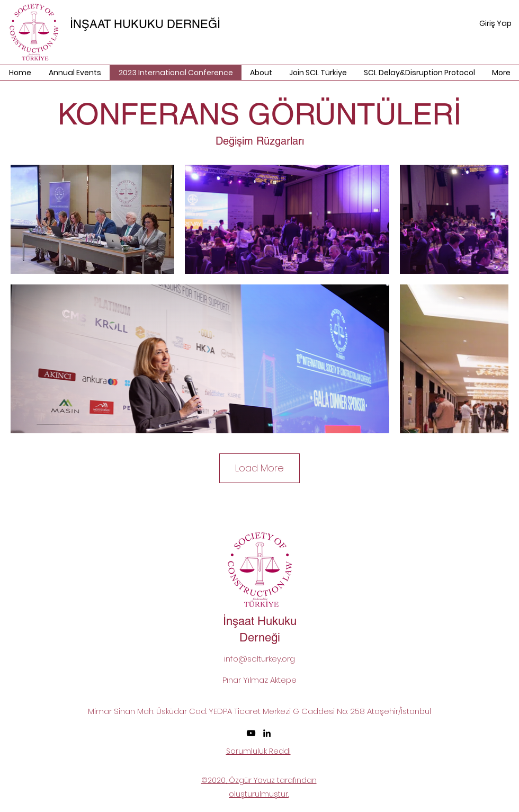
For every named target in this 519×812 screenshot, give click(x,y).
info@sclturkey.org (259, 659)
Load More (259, 468)
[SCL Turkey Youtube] (251, 733)
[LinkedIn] (267, 733)
